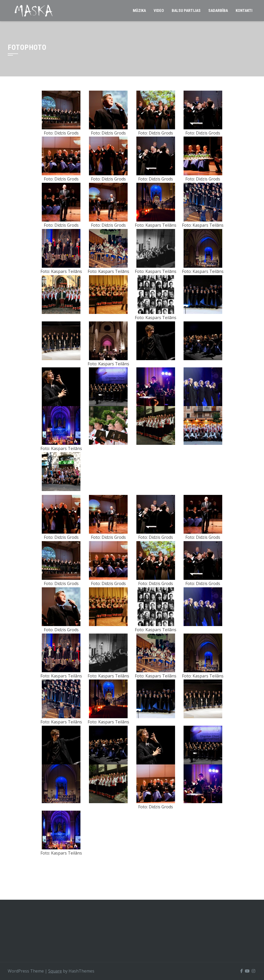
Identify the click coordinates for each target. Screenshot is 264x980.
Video (159, 11)
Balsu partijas (186, 11)
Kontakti (244, 11)
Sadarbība (218, 11)
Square (55, 971)
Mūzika (139, 11)
